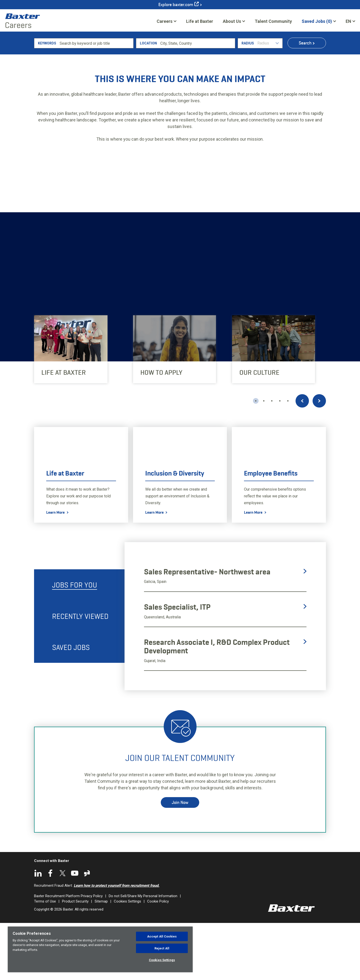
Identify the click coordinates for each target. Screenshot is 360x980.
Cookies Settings (162, 960)
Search (305, 100)
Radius (248, 100)
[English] (350, 21)
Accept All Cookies (162, 936)
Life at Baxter (200, 21)
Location (148, 100)
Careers (165, 21)
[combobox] (197, 100)
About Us (232, 21)
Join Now (180, 859)
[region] (100, 949)
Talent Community (273, 23)
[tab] (79, 642)
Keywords (47, 100)
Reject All (162, 948)
